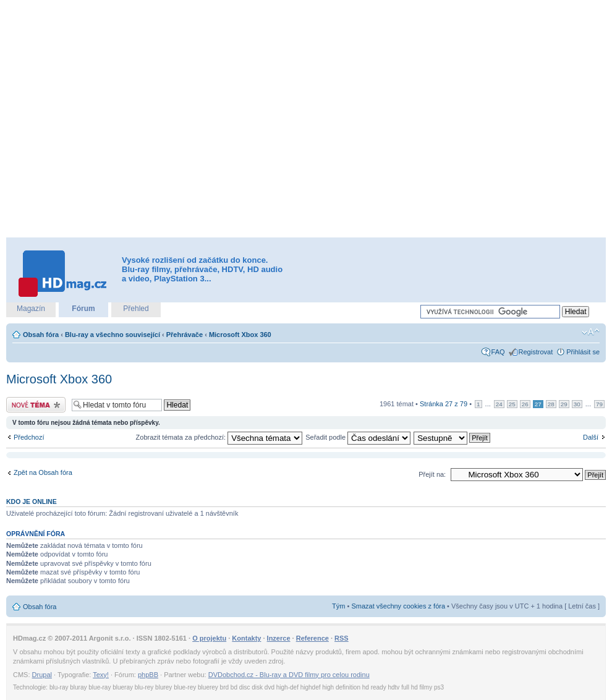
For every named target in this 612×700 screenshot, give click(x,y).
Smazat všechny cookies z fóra (398, 606)
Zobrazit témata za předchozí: (219, 437)
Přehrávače (185, 335)
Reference (312, 638)
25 (512, 404)
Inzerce (279, 638)
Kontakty (246, 638)
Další (591, 437)
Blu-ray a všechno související (113, 335)
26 (525, 404)
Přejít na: (432, 474)
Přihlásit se (583, 352)
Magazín (31, 309)
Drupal (42, 675)
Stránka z (444, 404)
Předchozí (29, 437)
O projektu (209, 638)
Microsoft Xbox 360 (240, 335)
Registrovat (536, 352)
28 (551, 404)
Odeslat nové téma (36, 405)
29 (564, 404)
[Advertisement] (130, 119)
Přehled (136, 309)
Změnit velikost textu (591, 332)
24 (499, 404)
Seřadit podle (358, 437)
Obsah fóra (41, 335)
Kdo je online (32, 502)
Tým (338, 606)
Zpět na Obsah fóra (43, 472)
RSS (342, 638)
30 (577, 404)
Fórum (83, 309)
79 (599, 404)
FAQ (498, 352)
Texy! (101, 675)
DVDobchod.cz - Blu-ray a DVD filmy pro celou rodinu (289, 675)
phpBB (148, 675)
